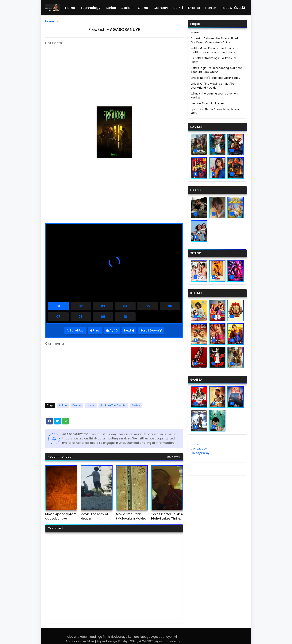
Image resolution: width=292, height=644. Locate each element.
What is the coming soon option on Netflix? (214, 96)
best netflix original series (207, 103)
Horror (211, 8)
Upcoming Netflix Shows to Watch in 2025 (215, 111)
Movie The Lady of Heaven (94, 516)
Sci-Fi (178, 8)
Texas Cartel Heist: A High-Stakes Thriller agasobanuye (167, 516)
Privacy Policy (200, 453)
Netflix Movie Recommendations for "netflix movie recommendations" (215, 50)
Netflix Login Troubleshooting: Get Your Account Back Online (216, 70)
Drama (194, 8)
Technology (90, 8)
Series (111, 8)
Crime (143, 8)
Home (70, 8)
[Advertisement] (77, 71)
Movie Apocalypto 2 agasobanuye (61, 516)
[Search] (244, 8)
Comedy (161, 8)
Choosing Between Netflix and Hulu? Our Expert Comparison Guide (215, 40)
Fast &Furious (233, 8)
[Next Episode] (129, 330)
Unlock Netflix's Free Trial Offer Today (215, 78)
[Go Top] (75, 330)
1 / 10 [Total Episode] (114, 330)
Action (127, 8)
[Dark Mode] (236, 8)
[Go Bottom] (151, 330)
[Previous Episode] (95, 330)
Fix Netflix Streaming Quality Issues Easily (214, 60)
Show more (174, 457)
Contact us (199, 448)
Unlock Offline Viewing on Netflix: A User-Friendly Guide (213, 86)
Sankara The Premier (113, 405)
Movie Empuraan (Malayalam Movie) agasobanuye (131, 516)
